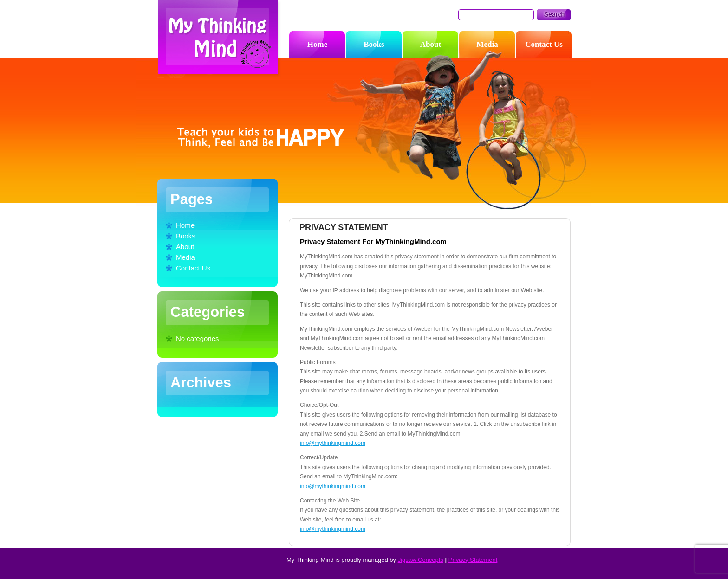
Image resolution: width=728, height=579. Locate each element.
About (185, 247)
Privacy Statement (473, 560)
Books (186, 236)
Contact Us (193, 268)
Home (185, 225)
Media (185, 257)
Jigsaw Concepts (421, 560)
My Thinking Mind (220, 39)
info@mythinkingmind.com (333, 443)
